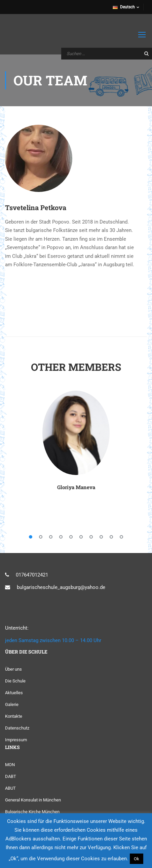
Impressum (16, 740)
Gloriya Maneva (76, 487)
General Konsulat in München (33, 800)
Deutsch (124, 7)
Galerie (12, 704)
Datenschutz (17, 728)
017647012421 (32, 575)
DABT (11, 776)
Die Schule (15, 681)
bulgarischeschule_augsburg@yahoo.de (61, 587)
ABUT (10, 788)
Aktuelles (14, 693)
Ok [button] (137, 859)
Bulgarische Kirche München (32, 812)
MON (10, 765)
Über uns (13, 669)
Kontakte (14, 716)
